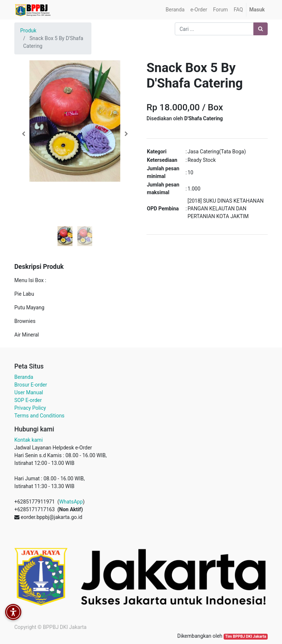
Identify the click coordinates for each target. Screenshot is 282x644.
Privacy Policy (30, 408)
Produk (28, 31)
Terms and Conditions (39, 416)
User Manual (29, 392)
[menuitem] (175, 10)
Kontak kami (28, 440)
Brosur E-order (31, 385)
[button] (23, 134)
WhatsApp (71, 502)
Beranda (24, 377)
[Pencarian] (261, 29)
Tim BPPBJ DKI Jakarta (246, 636)
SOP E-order (28, 400)
